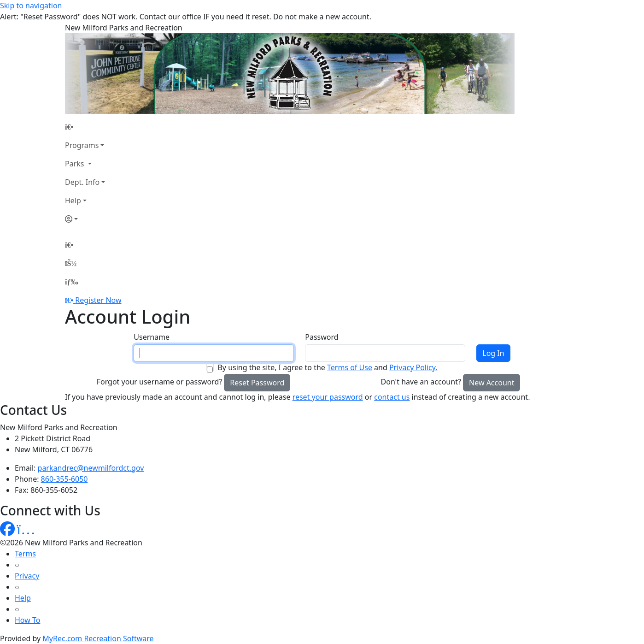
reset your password (328, 397)
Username (152, 337)
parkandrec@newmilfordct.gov (91, 468)
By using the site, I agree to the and (327, 367)
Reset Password (257, 383)
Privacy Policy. (413, 367)
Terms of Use (350, 367)
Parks (76, 164)
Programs (82, 145)
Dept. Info (82, 182)
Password (322, 337)
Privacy (27, 576)
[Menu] (71, 282)
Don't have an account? (421, 382)
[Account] (85, 219)
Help (73, 201)
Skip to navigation (31, 6)
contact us (392, 397)
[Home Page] (85, 127)
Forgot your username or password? (160, 382)
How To (27, 620)
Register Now (98, 300)
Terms (25, 554)
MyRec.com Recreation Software (98, 638)
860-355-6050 (64, 479)
